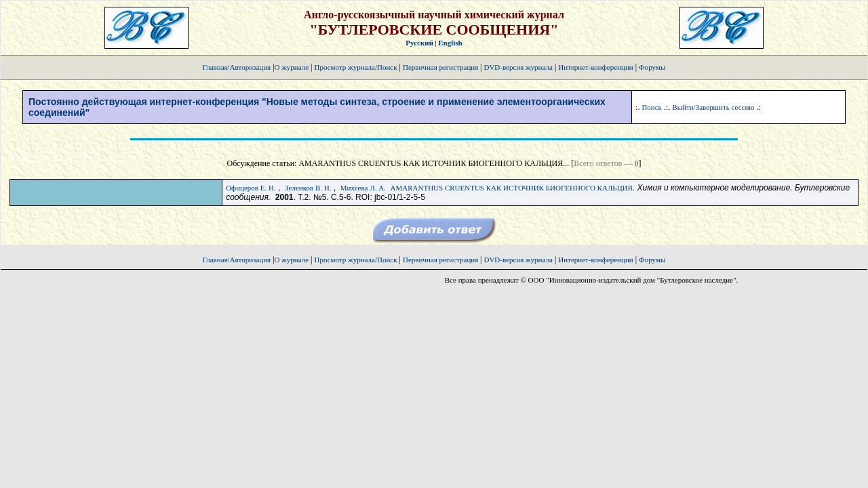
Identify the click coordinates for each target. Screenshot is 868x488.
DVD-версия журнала (518, 67)
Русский (419, 43)
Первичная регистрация (441, 67)
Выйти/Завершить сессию (713, 107)
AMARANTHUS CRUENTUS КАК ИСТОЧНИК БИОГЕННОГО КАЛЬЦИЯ (512, 188)
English (450, 43)
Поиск (652, 107)
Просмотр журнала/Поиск (355, 67)
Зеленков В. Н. (308, 188)
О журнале (292, 67)
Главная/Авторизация (237, 67)
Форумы (652, 67)
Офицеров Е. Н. (251, 188)
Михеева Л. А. (363, 188)
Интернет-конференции (595, 67)
